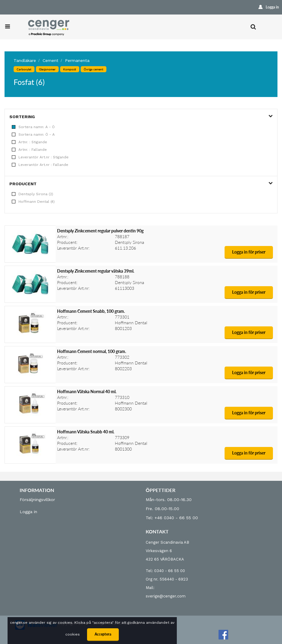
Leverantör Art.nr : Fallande (40, 165)
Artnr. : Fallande (29, 150)
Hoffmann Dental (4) (33, 202)
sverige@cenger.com (166, 596)
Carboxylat (24, 69)
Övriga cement (94, 69)
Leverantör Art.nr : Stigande (40, 157)
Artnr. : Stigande (29, 142)
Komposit (70, 69)
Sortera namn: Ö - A (33, 134)
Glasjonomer (47, 69)
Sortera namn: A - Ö (33, 127)
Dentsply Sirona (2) (32, 194)
